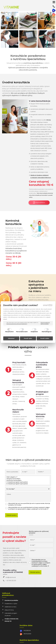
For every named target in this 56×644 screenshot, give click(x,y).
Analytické (34, 332)
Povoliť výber (28, 338)
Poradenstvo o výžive (11, 604)
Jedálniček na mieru (10, 607)
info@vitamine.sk (11, 577)
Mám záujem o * (28, 477)
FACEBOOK (27, 598)
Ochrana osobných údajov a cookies (45, 323)
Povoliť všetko (45, 338)
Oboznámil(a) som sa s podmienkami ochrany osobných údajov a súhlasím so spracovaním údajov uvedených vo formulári (29, 508)
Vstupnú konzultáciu (28, 479)
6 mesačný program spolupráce (28, 484)
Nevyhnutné (9, 332)
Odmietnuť (11, 338)
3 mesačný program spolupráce (28, 482)
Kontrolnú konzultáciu (28, 480)
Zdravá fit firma (9, 610)
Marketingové (47, 332)
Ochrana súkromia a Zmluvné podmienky (17, 324)
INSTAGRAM (28, 602)
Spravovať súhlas (37, 641)
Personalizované (22, 332)
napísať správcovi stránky (44, 639)
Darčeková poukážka (11, 600)
